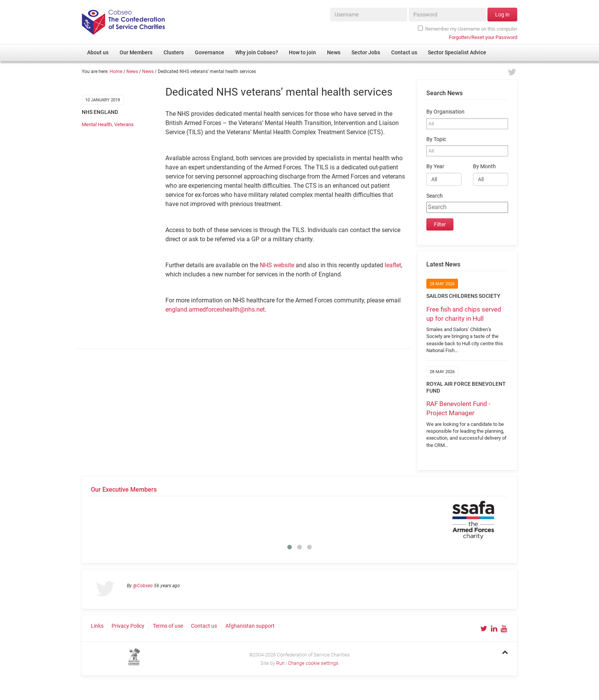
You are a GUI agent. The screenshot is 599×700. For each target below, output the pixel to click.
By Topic (436, 139)
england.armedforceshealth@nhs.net (215, 309)
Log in (502, 15)
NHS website (277, 265)
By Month (484, 166)
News (132, 71)
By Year (435, 166)
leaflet (393, 265)
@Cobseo (143, 586)
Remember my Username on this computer (468, 29)
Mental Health (97, 124)
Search (435, 196)
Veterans (124, 124)
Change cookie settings (313, 663)
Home (116, 71)
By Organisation (445, 112)
